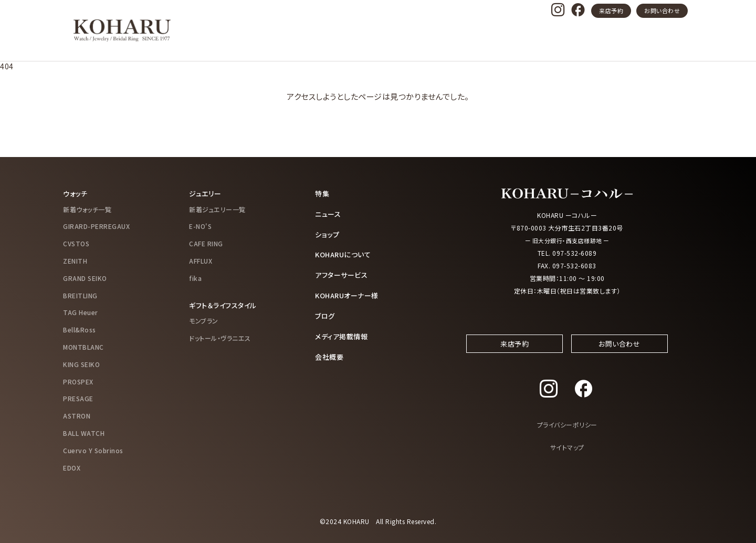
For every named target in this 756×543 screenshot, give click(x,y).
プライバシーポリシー (567, 435)
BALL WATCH (84, 432)
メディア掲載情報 (343, 333)
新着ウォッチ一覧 (87, 209)
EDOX (72, 467)
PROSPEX (78, 381)
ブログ (326, 314)
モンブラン (204, 320)
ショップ (328, 233)
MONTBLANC (83, 346)
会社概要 (330, 353)
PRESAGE (78, 398)
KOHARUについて (345, 253)
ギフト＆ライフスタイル (225, 305)
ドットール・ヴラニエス (220, 337)
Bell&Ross (80, 329)
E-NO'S (200, 226)
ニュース (329, 213)
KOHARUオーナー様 (350, 294)
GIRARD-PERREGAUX (96, 226)
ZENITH (75, 260)
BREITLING (80, 295)
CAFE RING (206, 243)
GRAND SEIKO (85, 278)
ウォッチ (76, 193)
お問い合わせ (662, 11)
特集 (323, 193)
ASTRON (77, 415)
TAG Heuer (81, 312)
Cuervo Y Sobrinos (93, 450)
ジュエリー (206, 193)
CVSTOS (76, 243)
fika (195, 278)
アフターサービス (343, 273)
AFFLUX (201, 260)
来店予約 (611, 11)
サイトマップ (567, 457)
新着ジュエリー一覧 (217, 209)
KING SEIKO (81, 364)
